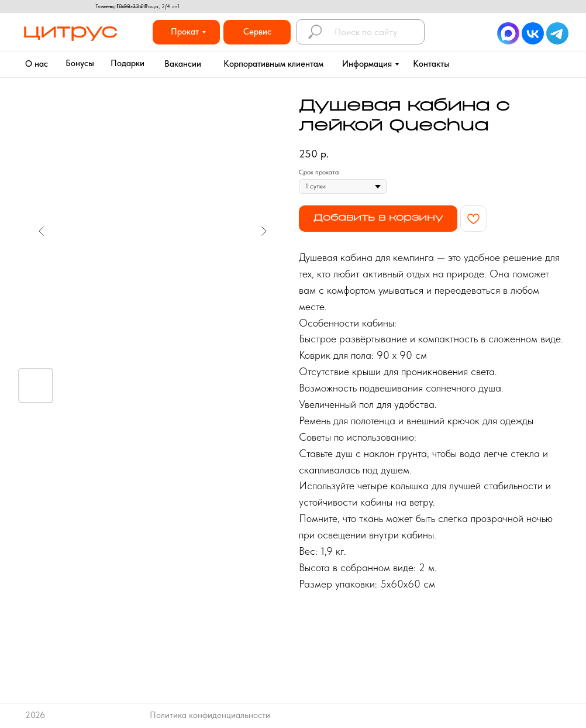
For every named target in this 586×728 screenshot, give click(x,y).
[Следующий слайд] (264, 231)
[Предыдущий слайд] (42, 231)
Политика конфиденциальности (210, 715)
